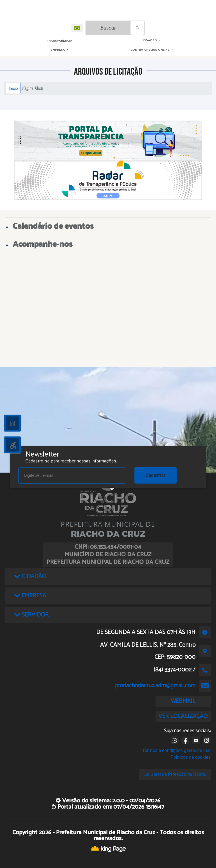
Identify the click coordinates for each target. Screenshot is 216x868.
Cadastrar (156, 475)
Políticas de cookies (191, 757)
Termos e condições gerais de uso (176, 750)
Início (13, 88)
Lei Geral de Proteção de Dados (175, 774)
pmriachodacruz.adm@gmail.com (155, 686)
